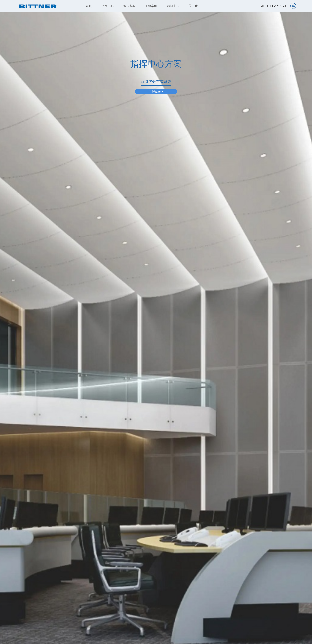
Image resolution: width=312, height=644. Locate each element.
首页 (89, 6)
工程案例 (151, 6)
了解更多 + (156, 92)
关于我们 (195, 6)
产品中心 (108, 6)
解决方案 (129, 6)
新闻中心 (173, 6)
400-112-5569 (274, 6)
